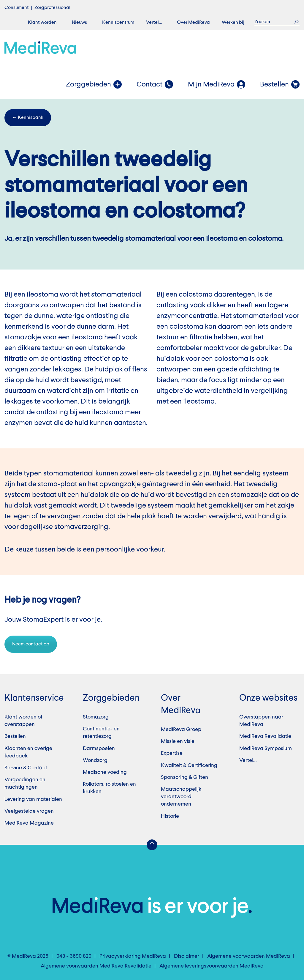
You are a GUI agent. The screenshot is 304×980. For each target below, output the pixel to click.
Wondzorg (95, 760)
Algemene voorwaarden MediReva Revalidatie (96, 966)
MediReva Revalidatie (265, 736)
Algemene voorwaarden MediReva (249, 956)
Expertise (172, 753)
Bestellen (15, 736)
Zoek (296, 22)
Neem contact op (31, 644)
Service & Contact (26, 768)
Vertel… (154, 23)
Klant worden (42, 23)
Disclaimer (187, 956)
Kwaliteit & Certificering (189, 765)
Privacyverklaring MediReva (133, 956)
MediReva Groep (181, 730)
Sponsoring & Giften (185, 777)
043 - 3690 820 (74, 956)
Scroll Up (152, 845)
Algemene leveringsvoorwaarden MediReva (212, 966)
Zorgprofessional (52, 8)
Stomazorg (96, 717)
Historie (170, 816)
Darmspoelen (99, 749)
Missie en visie (178, 741)
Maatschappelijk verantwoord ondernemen (181, 797)
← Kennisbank (28, 118)
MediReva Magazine (29, 823)
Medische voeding (105, 772)
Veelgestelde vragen (29, 811)
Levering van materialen (33, 799)
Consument (17, 8)
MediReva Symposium (266, 749)
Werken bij (233, 23)
